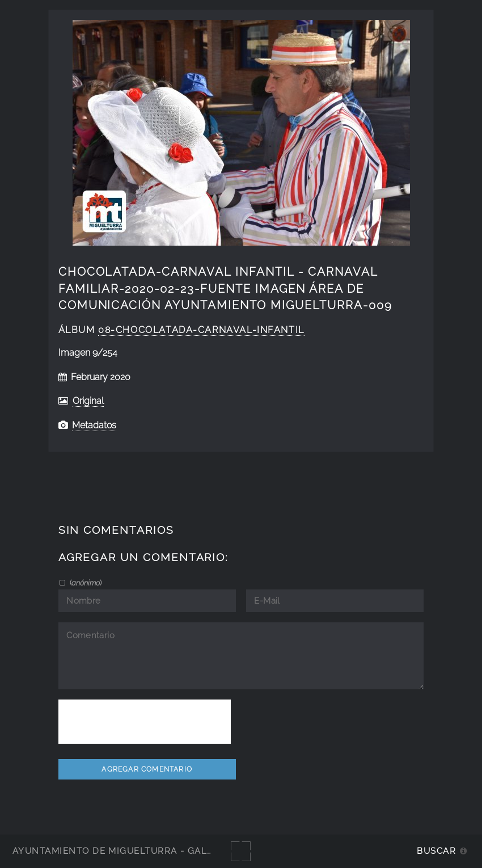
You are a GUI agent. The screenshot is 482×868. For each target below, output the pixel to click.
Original (88, 401)
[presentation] (145, 722)
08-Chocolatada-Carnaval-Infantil (201, 330)
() (85, 583)
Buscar (436, 851)
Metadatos (94, 425)
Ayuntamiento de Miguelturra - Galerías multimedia (155, 851)
